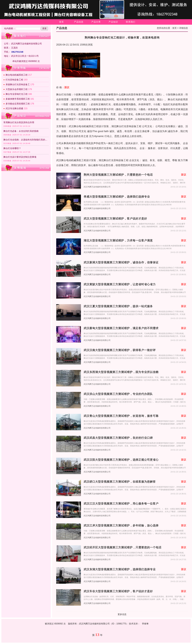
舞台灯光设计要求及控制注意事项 (20, 157)
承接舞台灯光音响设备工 (18, 84)
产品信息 (79, 22)
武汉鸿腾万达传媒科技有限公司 (97, 187)
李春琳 (145, 624)
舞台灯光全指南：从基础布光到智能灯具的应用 (26, 140)
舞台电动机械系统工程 (17, 75)
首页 (61, 22)
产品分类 (96, 22)
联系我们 (131, 22)
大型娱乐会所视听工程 (17, 89)
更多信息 (122, 614)
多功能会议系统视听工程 (18, 104)
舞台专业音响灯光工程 (17, 94)
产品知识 (113, 22)
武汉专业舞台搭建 (14, 108)
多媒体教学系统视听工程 (18, 99)
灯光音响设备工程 (14, 80)
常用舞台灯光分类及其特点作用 (19, 122)
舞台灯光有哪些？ (12, 148)
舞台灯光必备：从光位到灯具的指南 (21, 131)
